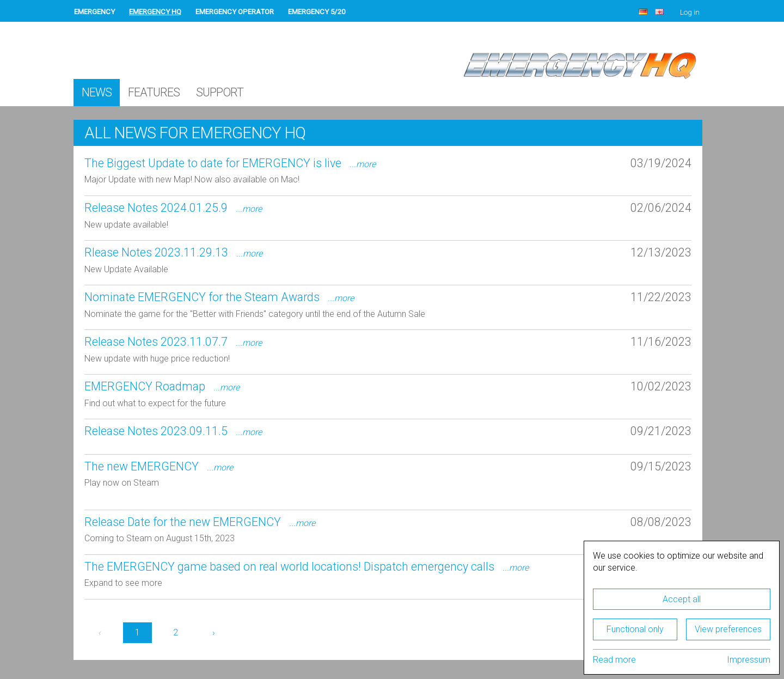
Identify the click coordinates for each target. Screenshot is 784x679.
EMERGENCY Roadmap (162, 386)
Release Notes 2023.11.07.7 (173, 342)
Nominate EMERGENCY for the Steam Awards (219, 297)
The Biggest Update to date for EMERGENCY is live (230, 163)
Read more (614, 660)
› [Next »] (214, 632)
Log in (690, 12)
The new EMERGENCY (159, 466)
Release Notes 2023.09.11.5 (173, 431)
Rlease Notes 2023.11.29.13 (173, 252)
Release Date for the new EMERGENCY (200, 522)
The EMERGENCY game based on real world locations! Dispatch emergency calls (307, 567)
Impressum (749, 660)
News (97, 92)
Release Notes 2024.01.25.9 (173, 208)
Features (154, 92)
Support (220, 92)
